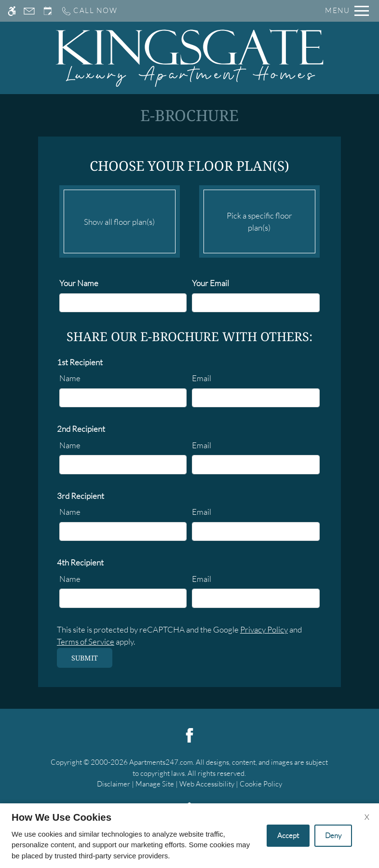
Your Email (210, 283)
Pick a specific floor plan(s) (259, 219)
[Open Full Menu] (347, 11)
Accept (288, 835)
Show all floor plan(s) (120, 219)
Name (70, 378)
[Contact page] (29, 11)
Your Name (79, 283)
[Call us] (89, 11)
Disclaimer (114, 784)
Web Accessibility (207, 784)
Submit (85, 658)
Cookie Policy (261, 784)
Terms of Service (86, 641)
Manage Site (155, 784)
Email (202, 378)
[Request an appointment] (48, 11)
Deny (333, 835)
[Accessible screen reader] (12, 11)
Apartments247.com (161, 762)
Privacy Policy (264, 629)
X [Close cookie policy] (367, 817)
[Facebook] (189, 734)
